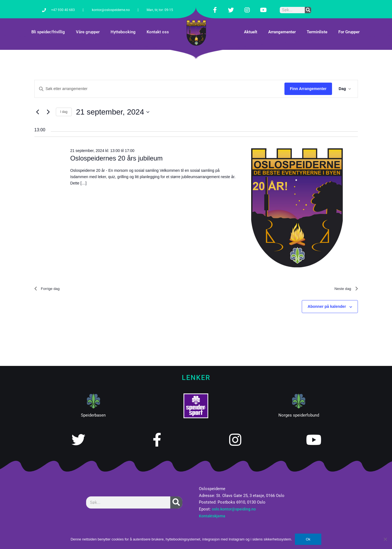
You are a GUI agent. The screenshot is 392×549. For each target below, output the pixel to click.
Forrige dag (49, 282)
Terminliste (317, 25)
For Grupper (349, 25)
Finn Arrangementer (308, 82)
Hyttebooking (123, 25)
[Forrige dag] (38, 105)
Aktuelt (251, 25)
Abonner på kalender (327, 301)
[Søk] (308, 6)
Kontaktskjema (213, 511)
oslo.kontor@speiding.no (235, 504)
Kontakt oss (158, 25)
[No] (385, 539)
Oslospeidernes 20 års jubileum (116, 151)
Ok (308, 539)
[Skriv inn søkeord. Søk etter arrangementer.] (160, 82)
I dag (64, 105)
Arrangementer (282, 25)
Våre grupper (88, 25)
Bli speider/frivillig (48, 25)
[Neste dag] (48, 105)
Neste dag (345, 282)
